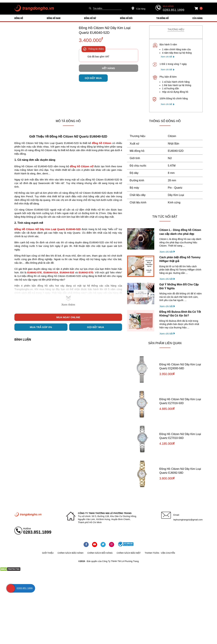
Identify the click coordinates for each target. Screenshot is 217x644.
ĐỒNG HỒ (19, 18)
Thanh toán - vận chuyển (160, 553)
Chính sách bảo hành (71, 553)
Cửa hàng (139, 9)
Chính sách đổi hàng (100, 553)
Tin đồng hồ (162, 18)
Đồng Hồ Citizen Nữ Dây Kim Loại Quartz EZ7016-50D (180, 401)
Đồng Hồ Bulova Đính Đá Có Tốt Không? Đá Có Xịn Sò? (180, 314)
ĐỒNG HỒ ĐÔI (126, 18)
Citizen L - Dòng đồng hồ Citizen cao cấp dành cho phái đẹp (180, 232)
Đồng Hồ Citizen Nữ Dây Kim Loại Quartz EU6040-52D (105, 30)
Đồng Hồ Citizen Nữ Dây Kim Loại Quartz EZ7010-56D (180, 436)
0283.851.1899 (174, 10)
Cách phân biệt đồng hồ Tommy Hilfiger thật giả (180, 259)
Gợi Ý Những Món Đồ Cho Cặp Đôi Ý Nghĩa (179, 286)
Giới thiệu (48, 553)
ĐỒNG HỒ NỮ (90, 18)
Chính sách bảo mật (129, 553)
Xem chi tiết (166, 57)
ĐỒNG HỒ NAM (54, 18)
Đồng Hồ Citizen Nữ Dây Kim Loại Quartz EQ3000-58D (180, 366)
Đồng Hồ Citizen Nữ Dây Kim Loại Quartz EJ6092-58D (180, 471)
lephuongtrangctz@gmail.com (188, 520)
